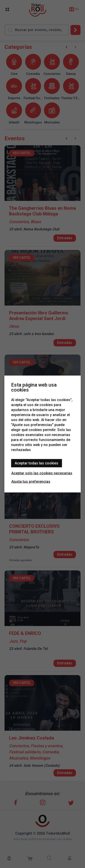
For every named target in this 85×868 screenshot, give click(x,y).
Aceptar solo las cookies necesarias (42, 473)
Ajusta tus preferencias (31, 482)
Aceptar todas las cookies (36, 463)
